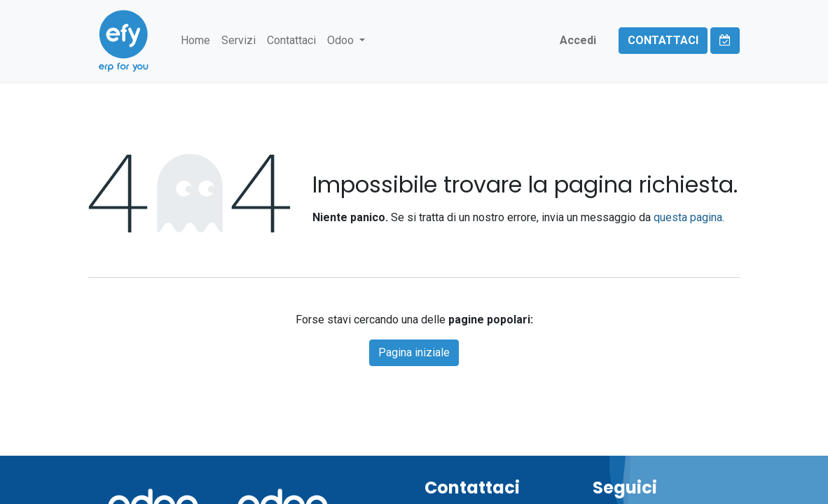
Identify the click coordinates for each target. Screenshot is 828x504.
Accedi (578, 40)
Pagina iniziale (414, 352)
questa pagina (688, 217)
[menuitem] (195, 41)
